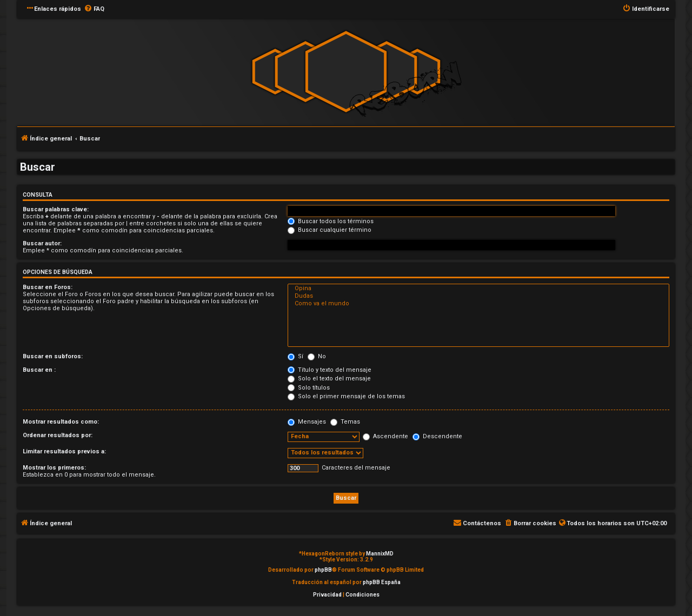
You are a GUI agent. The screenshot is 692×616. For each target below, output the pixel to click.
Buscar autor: (42, 243)
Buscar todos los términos (331, 221)
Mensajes (307, 422)
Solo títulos (309, 388)
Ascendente (385, 436)
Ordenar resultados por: (58, 435)
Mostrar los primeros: (54, 468)
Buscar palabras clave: (56, 209)
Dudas (478, 296)
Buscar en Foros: (48, 287)
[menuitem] (94, 9)
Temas (345, 422)
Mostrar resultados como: (61, 422)
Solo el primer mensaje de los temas (346, 396)
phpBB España (382, 582)
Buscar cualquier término (330, 230)
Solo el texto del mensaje (329, 379)
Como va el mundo (478, 304)
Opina (478, 289)
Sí (295, 356)
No (317, 356)
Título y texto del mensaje (330, 370)
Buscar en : (39, 370)
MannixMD (380, 554)
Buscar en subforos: (53, 356)
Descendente (437, 436)
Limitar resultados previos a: (64, 451)
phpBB (323, 570)
